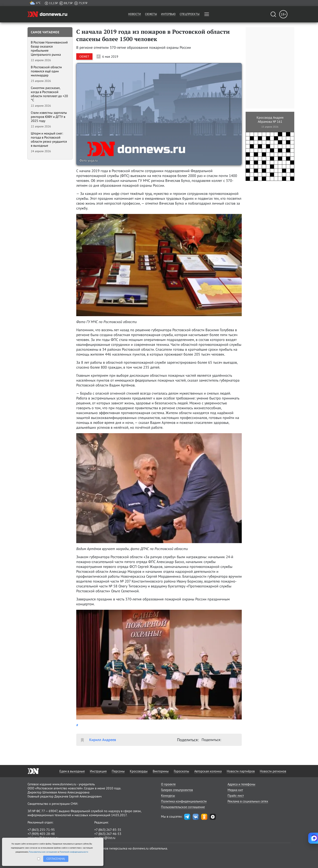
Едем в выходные (72, 771)
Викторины (161, 771)
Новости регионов (273, 771)
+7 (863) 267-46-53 (108, 834)
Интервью (168, 14)
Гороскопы (182, 771)
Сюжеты (151, 14)
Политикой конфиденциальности (74, 852)
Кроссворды (139, 771)
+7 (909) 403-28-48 (41, 834)
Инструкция (98, 771)
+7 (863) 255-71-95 (41, 830)
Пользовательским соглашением (43, 852)
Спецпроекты (190, 14)
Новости (135, 14)
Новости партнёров (241, 771)
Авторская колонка (208, 771)
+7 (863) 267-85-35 (108, 830)
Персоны (118, 771)
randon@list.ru (105, 838)
